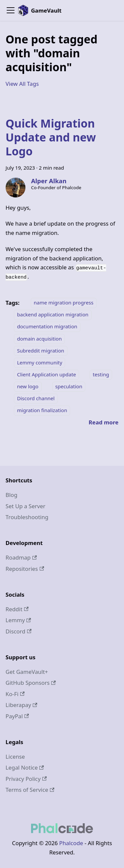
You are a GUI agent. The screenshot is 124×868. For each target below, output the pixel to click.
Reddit (17, 609)
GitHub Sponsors (31, 683)
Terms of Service (30, 790)
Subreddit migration (41, 351)
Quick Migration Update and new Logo (51, 137)
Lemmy (18, 620)
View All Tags (22, 84)
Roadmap (21, 557)
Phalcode (71, 843)
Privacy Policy (26, 779)
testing (101, 374)
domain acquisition (39, 339)
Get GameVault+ (27, 672)
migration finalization (42, 410)
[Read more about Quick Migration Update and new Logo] (103, 422)
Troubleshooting (27, 517)
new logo (28, 386)
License (15, 757)
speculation (69, 386)
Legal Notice (25, 767)
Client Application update (46, 374)
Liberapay (21, 705)
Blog (12, 495)
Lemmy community (40, 362)
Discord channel (36, 398)
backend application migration (53, 315)
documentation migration (47, 327)
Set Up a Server (25, 506)
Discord (19, 631)
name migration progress (63, 303)
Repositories (25, 569)
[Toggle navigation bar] (11, 10)
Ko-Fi (15, 694)
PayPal (17, 716)
